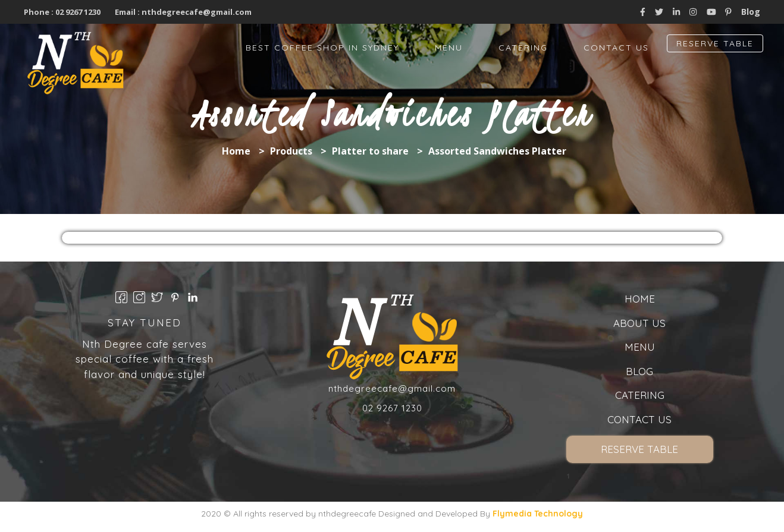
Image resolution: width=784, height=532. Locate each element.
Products (291, 151)
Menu (449, 48)
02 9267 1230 (77, 12)
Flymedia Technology (538, 514)
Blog (751, 12)
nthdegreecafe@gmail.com (197, 12)
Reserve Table (715, 43)
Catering (523, 48)
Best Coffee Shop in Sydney (322, 48)
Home (236, 151)
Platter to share (370, 151)
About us (639, 323)
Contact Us (616, 48)
